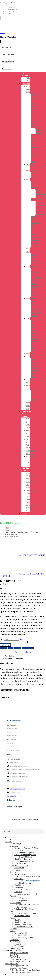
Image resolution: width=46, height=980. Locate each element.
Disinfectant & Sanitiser (19, 866)
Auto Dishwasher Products (40, 205)
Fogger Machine (26, 857)
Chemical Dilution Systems (34, 124)
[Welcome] (23, 32)
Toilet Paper (19, 946)
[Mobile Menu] (1, 18)
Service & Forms (25, 469)
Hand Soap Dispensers (23, 859)
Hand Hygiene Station (34, 336)
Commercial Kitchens (18, 959)
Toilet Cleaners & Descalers (25, 913)
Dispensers (30, 92)
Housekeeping (31, 266)
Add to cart (5, 645)
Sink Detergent (25, 883)
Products (26, 84)
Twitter (11, 648)
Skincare (29, 319)
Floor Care (14, 896)
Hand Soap (19, 920)
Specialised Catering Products (35, 243)
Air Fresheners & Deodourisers (26, 905)
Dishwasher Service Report (31, 508)
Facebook (4, 648)
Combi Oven (19, 885)
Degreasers (35, 223)
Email (32, 648)
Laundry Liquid (21, 933)
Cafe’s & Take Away (18, 957)
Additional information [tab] (14, 658)
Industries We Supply (26, 414)
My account (25, 74)
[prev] (22, 555)
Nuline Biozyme (16, 844)
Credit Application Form (31, 476)
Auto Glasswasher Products (30, 876)
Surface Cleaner (21, 907)
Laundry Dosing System (34, 374)
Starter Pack (14, 940)
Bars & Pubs (15, 955)
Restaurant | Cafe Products (20, 961)
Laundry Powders (21, 935)
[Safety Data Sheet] (23, 54)
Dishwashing (36, 200)
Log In (9, 14)
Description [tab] (9, 656)
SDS (24, 514)
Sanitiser (34, 176)
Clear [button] (21, 639)
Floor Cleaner (20, 898)
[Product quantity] (14, 642)
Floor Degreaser (21, 900)
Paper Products (15, 942)
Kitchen (29, 179)
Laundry (29, 356)
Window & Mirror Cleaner (25, 909)
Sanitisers (35, 237)
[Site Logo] (6, 24)
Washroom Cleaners (22, 916)
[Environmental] (23, 69)
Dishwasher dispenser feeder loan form (31, 496)
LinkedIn (18, 648)
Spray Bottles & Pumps (24, 861)
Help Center (11, 11)
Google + (25, 648)
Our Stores (11, 7)
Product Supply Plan (29, 406)
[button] (1, 828)
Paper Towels (20, 944)
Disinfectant (36, 173)
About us (13, 839)
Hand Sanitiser (20, 922)
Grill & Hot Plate (21, 890)
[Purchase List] (23, 47)
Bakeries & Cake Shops (19, 953)
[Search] (43, 832)
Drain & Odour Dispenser (24, 852)
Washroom (30, 298)
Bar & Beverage (21, 874)
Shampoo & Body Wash (24, 927)
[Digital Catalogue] (23, 62)
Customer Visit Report (18, 968)
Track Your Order (13, 9)
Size (2, 639)
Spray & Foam (20, 863)
